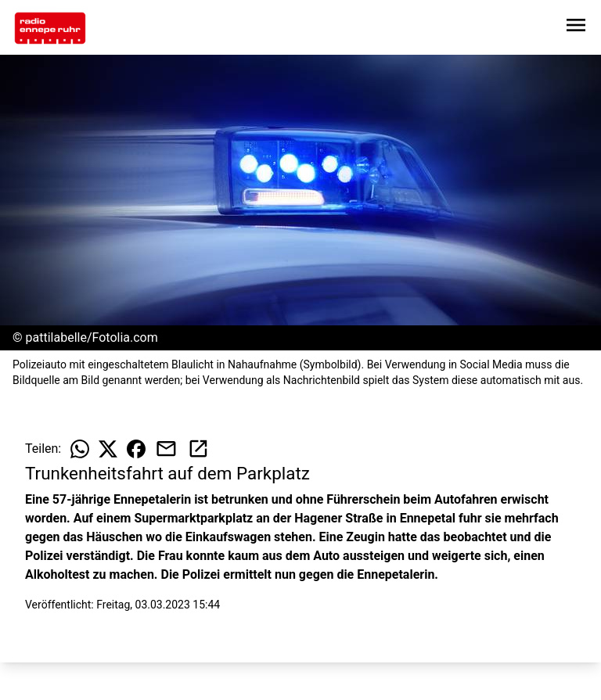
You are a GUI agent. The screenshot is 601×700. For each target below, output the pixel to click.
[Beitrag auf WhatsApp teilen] (80, 449)
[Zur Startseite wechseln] (50, 28)
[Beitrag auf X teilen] (108, 449)
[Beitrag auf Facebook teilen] (136, 449)
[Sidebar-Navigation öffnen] (576, 28)
